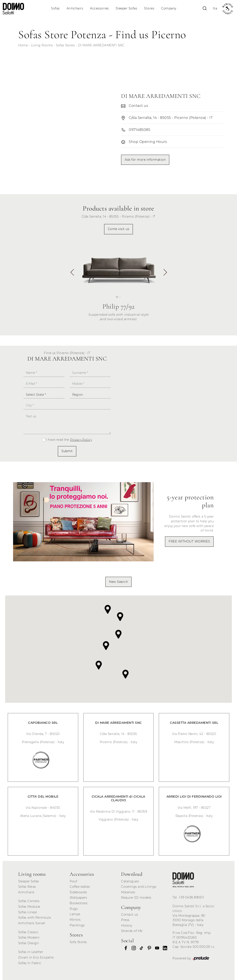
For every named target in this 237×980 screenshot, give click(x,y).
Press (125, 920)
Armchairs (75, 8)
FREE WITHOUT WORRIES (189, 541)
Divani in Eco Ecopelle (36, 957)
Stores (149, 8)
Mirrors (75, 920)
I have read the (69, 440)
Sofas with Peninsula (34, 918)
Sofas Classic (28, 932)
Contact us (130, 915)
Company (169, 8)
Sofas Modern (29, 938)
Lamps (75, 914)
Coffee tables (80, 887)
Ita (215, 8)
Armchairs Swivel (32, 923)
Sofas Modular (29, 907)
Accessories (99, 8)
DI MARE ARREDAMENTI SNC (101, 45)
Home (23, 45)
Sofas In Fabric (30, 963)
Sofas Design (28, 943)
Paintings (77, 925)
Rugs (74, 909)
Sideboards (78, 892)
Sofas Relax (27, 887)
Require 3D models (136, 898)
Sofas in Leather (31, 952)
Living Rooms (42, 45)
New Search (118, 582)
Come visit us (119, 229)
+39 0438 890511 (191, 897)
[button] (165, 274)
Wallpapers (78, 898)
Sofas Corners (29, 901)
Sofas (55, 8)
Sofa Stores (78, 942)
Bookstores (79, 903)
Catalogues (130, 881)
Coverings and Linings (139, 887)
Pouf (73, 881)
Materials (128, 892)
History (127, 925)
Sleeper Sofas (127, 8)
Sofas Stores (65, 45)
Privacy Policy (81, 440)
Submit (67, 451)
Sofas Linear (28, 912)
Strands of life (132, 931)
